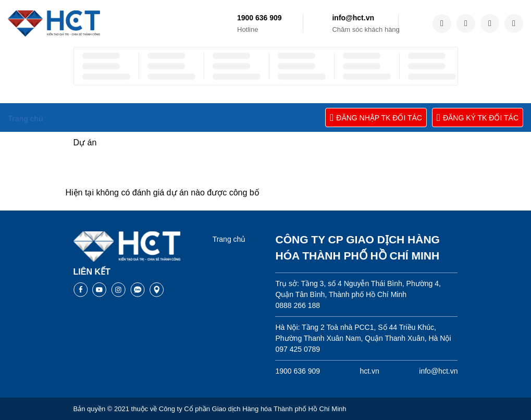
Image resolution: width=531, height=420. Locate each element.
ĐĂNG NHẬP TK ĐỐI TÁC (376, 118)
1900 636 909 (260, 18)
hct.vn (370, 371)
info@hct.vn (353, 18)
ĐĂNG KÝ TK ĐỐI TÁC (478, 118)
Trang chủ (229, 239)
